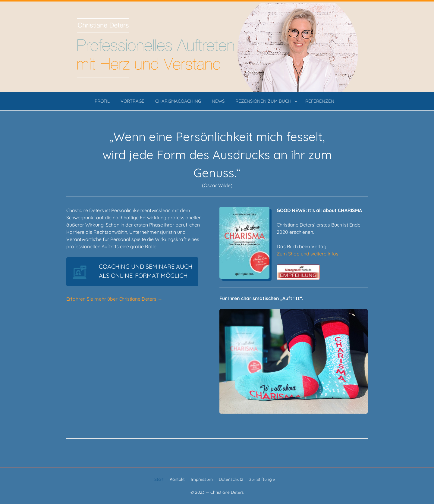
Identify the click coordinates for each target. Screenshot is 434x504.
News (218, 101)
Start (159, 479)
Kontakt (177, 479)
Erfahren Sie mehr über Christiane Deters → (114, 299)
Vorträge (132, 101)
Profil (102, 101)
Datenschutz (231, 479)
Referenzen (320, 101)
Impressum (202, 479)
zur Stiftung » (262, 479)
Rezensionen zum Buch (263, 101)
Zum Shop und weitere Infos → (311, 254)
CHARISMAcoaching (178, 101)
